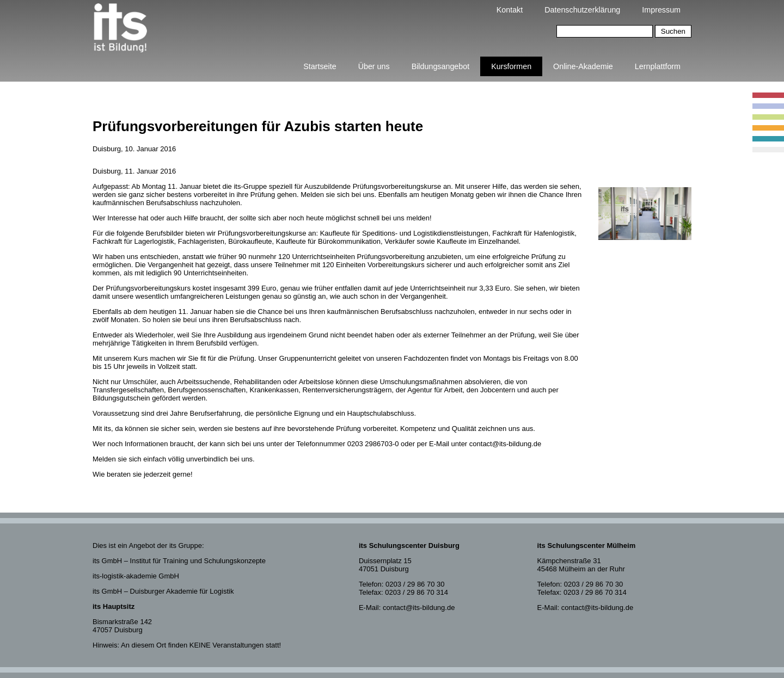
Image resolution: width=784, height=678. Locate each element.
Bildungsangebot (441, 66)
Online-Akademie (583, 66)
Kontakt (510, 10)
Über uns (374, 66)
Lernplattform (658, 66)
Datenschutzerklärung (582, 10)
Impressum (661, 10)
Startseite (320, 66)
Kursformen (511, 66)
